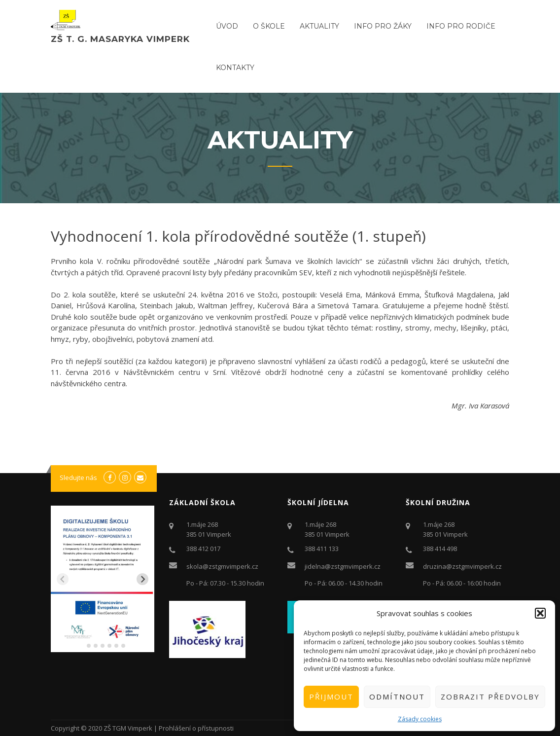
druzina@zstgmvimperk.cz (462, 566)
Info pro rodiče (461, 26)
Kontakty (235, 68)
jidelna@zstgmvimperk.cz (343, 566)
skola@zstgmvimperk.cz (222, 566)
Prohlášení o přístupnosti (196, 728)
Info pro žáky (383, 26)
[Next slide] (142, 579)
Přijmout (331, 697)
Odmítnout (397, 697)
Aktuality (319, 26)
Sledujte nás (78, 478)
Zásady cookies (420, 719)
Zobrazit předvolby (490, 697)
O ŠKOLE (269, 26)
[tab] (82, 645)
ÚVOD (227, 26)
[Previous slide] (63, 579)
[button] (540, 613)
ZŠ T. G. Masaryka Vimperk (120, 39)
